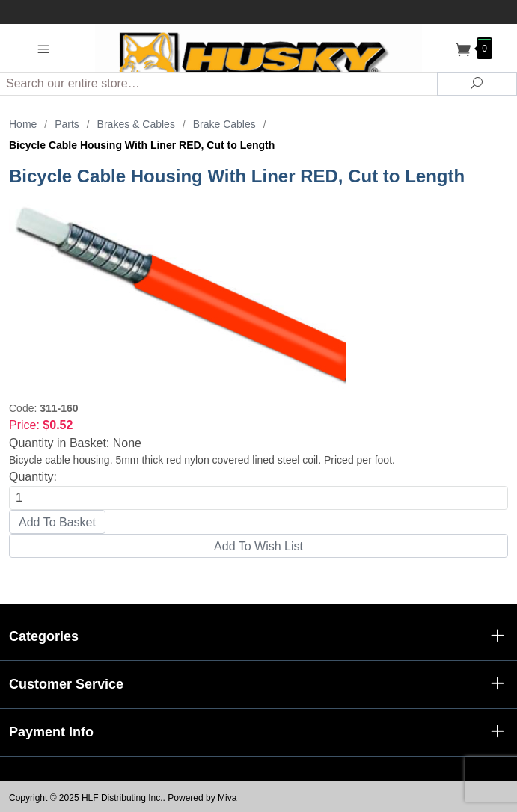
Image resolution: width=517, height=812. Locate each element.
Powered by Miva (202, 798)
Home (23, 124)
